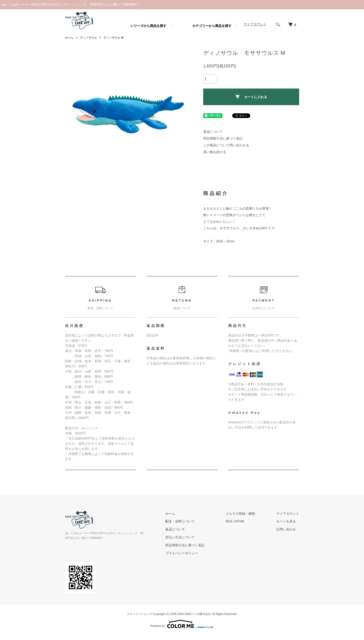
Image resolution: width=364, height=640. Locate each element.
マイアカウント (255, 24)
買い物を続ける (215, 152)
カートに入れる (251, 97)
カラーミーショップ (140, 614)
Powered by (182, 624)
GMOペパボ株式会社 (198, 614)
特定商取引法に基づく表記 (223, 138)
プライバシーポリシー (182, 553)
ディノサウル (88, 38)
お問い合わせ (286, 529)
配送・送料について (180, 521)
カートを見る (286, 521)
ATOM (239, 521)
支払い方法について (180, 537)
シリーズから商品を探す (148, 26)
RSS (229, 521)
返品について (213, 132)
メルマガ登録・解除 (240, 514)
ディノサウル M (113, 38)
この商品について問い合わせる (226, 145)
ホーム (69, 38)
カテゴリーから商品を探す (212, 26)
